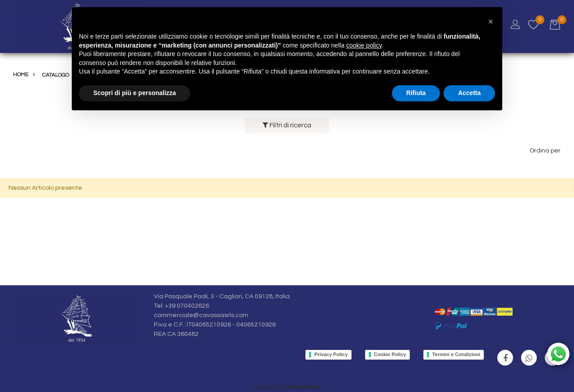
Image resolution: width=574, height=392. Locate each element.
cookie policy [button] (364, 45)
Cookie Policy (390, 354)
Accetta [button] (469, 93)
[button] (491, 22)
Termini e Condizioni (456, 354)
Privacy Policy (331, 354)
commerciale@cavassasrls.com (201, 315)
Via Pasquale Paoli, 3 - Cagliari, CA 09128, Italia (222, 296)
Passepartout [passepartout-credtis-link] (303, 387)
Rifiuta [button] (416, 93)
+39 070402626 (187, 306)
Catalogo (56, 75)
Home (21, 75)
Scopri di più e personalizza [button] (135, 93)
